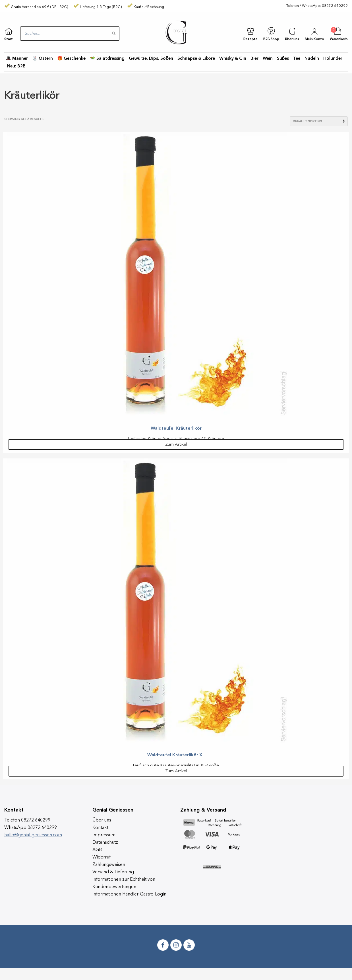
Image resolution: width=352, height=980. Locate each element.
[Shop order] (319, 121)
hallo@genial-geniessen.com (33, 835)
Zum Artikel (176, 445)
